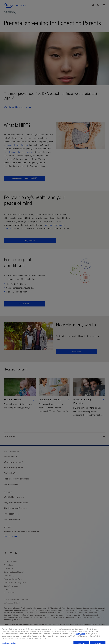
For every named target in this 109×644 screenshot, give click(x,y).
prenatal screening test (18, 145)
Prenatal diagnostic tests (20, 152)
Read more (11, 541)
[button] (93, 5)
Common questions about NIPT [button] (16, 180)
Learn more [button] (16, 308)
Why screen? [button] (16, 244)
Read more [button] (68, 356)
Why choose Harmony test (18, 107)
